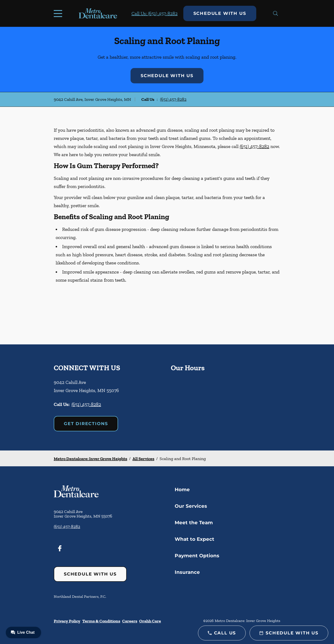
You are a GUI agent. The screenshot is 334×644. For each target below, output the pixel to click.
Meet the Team (194, 523)
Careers (130, 621)
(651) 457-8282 (173, 99)
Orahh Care (150, 621)
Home (182, 490)
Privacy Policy (67, 621)
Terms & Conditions (101, 621)
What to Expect (194, 539)
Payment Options (197, 556)
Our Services (191, 506)
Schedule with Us (220, 13)
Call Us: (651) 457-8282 (155, 13)
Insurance (187, 572)
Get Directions (86, 424)
